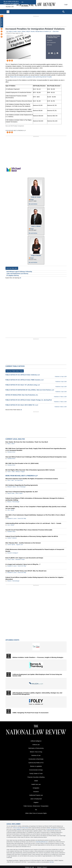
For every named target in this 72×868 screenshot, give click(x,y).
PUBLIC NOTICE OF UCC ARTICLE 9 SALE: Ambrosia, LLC (23, 375)
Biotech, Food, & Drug (36, 752)
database (19, 829)
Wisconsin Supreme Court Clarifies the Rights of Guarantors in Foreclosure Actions (32, 479)
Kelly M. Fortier (13, 31)
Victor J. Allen (11, 480)
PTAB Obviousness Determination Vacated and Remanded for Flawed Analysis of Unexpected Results (35, 550)
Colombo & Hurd (11, 452)
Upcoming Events (12, 640)
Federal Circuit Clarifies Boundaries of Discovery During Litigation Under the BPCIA (32, 536)
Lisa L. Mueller (11, 510)
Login (66, 5)
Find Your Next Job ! (12, 268)
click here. (52, 862)
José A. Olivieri (21, 31)
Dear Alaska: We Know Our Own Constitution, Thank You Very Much (27, 442)
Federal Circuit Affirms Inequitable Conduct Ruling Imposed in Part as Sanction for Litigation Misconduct (35, 578)
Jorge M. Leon (20, 545)
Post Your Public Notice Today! (15, 371)
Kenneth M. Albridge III (13, 553)
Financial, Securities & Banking (36, 777)
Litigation (36, 802)
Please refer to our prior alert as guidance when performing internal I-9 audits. (31, 77)
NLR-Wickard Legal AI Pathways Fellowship (19, 272)
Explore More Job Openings (13, 278)
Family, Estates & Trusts (36, 774)
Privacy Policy (25, 828)
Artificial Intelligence (36, 741)
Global (36, 781)
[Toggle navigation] (8, 12)
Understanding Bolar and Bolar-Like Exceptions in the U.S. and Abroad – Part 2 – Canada (33, 523)
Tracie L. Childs (11, 472)
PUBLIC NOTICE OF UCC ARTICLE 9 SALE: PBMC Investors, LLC (25, 380)
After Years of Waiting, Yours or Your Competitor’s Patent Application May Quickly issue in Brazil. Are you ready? (36, 507)
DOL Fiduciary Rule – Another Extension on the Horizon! (23, 543)
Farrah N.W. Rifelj (22, 518)
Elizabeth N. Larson (12, 518)
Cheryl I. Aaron (11, 559)
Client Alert (56, 31)
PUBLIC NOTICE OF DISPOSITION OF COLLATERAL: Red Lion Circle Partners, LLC (30, 390)
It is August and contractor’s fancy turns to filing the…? (23, 564)
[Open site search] (63, 12)
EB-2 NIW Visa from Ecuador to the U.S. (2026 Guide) (22, 463)
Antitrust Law (36, 745)
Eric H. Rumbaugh (21, 487)
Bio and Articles (33, 204)
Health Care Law (36, 784)
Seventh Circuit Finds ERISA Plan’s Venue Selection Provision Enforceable (29, 530)
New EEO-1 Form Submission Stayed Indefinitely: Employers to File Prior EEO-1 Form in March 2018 (35, 516)
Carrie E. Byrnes (11, 545)
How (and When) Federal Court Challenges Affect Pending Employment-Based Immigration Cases (36, 457)
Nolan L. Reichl (11, 444)
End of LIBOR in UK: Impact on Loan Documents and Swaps (24, 558)
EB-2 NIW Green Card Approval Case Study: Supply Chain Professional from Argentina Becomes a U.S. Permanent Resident (36, 449)
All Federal (49, 45)
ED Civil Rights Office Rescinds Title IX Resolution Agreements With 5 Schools (30, 470)
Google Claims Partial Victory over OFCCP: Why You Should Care (26, 571)
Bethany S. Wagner (20, 472)
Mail (52, 53)
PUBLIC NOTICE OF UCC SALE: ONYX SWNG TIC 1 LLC (22, 405)
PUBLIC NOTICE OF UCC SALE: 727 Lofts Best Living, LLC (23, 385)
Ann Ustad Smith (19, 480)
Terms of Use (16, 828)
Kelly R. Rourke (30, 31)
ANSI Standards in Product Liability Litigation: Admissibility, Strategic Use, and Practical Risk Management (37, 694)
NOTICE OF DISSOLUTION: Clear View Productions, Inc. (22, 395)
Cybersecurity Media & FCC (36, 763)
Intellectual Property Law (36, 795)
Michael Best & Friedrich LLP (43, 31)
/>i (58, 53)
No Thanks (25, 6)
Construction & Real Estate (36, 759)
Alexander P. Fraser (20, 559)
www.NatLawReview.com (53, 829)
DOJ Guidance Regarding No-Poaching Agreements (22, 485)
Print (49, 53)
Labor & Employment (36, 799)
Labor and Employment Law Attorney (17, 274)
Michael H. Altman (12, 487)
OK (22, 2)
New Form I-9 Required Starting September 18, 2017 (22, 492)
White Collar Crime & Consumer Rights (36, 813)
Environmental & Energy (36, 770)
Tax (36, 810)
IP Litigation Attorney (13, 275)
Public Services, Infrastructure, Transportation (36, 806)
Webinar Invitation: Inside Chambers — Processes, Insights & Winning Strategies (38, 657)
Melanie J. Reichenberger (13, 502)
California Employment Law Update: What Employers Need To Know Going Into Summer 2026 (37, 675)
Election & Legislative (36, 766)
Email (32, 200)
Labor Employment (51, 43)
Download (55, 53)
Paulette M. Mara (11, 532)
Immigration (50, 40)
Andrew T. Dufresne (12, 538)
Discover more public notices (13, 410)
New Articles (2, 22)
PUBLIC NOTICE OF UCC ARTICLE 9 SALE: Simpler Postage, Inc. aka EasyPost (29, 400)
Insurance (36, 792)
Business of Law (36, 755)
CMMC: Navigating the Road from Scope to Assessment (30, 713)
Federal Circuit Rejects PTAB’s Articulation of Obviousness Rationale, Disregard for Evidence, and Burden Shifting (35, 499)
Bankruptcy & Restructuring (36, 748)
